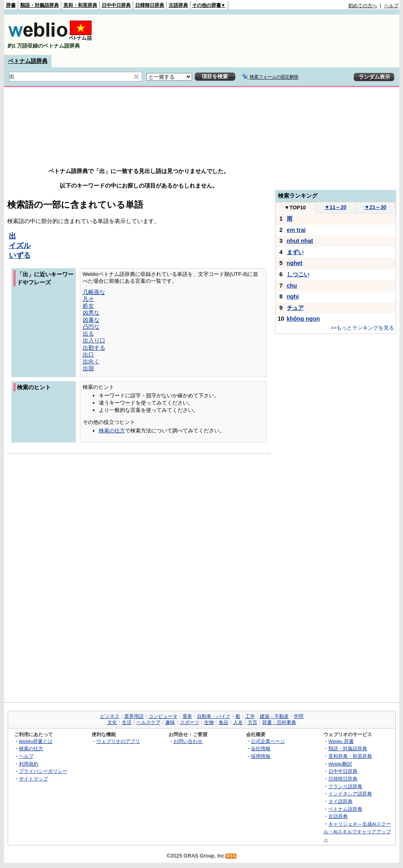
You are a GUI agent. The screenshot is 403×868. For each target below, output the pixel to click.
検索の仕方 (112, 431)
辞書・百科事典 (279, 722)
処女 (88, 306)
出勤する (94, 348)
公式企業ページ (268, 741)
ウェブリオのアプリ (118, 741)
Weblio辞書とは (36, 741)
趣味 (170, 722)
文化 (112, 722)
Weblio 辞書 (341, 741)
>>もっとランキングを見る (362, 328)
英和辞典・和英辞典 (350, 756)
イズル (20, 246)
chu (292, 286)
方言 (253, 722)
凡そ (88, 299)
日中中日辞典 (116, 5)
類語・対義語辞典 (40, 5)
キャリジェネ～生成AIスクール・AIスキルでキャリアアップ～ (357, 831)
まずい (295, 252)
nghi (293, 296)
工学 (250, 716)
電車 (187, 716)
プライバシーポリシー (43, 771)
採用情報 (261, 756)
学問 (299, 716)
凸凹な (91, 327)
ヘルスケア (148, 722)
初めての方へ (363, 6)
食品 (223, 722)
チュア (295, 308)
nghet (295, 263)
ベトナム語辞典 (28, 61)
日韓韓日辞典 (150, 5)
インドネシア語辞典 (350, 794)
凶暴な (91, 320)
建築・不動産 (274, 716)
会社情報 (261, 748)
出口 (88, 355)
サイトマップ (33, 779)
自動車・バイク (214, 716)
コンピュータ (163, 716)
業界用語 (134, 716)
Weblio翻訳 (340, 764)
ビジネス (110, 716)
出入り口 (94, 340)
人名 (238, 722)
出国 (88, 368)
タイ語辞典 (340, 801)
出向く (91, 361)
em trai (296, 230)
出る (88, 334)
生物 (209, 722)
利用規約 (29, 764)
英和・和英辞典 (80, 5)
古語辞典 (178, 5)
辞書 (11, 5)
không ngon (303, 319)
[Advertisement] (252, 35)
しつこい (298, 274)
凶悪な (91, 313)
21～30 (375, 207)
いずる (20, 255)
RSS (231, 856)
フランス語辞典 (345, 786)
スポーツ (190, 722)
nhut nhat (300, 241)
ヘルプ (391, 6)
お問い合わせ (188, 741)
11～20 (335, 207)
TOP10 (295, 208)
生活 (127, 722)
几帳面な (94, 292)
